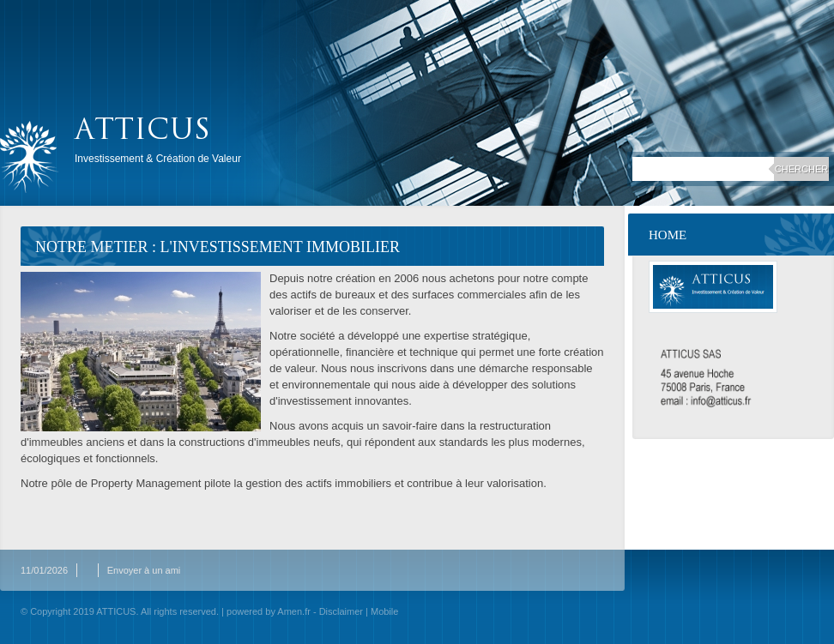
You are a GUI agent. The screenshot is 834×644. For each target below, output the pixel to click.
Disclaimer (341, 611)
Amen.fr (294, 611)
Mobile (384, 611)
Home (668, 235)
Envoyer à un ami (144, 570)
